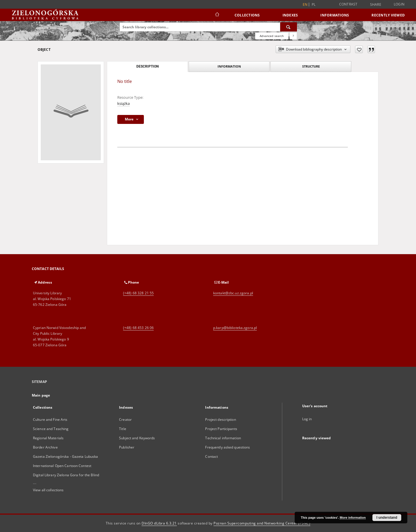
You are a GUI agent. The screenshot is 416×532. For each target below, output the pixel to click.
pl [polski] (314, 4)
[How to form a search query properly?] (293, 36)
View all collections (48, 490)
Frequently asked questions (227, 447)
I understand (387, 518)
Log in (307, 419)
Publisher (127, 447)
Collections (247, 15)
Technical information (223, 438)
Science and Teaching (51, 429)
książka (123, 104)
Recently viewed (388, 15)
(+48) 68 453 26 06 (138, 328)
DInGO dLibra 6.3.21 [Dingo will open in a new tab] (159, 523)
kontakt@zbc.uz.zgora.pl (233, 293)
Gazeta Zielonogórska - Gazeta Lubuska (65, 456)
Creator (125, 420)
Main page (41, 395)
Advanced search (272, 36)
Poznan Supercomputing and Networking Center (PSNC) (262, 523)
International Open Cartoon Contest (62, 466)
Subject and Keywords (137, 438)
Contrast (348, 4)
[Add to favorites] (359, 49)
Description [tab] (147, 66)
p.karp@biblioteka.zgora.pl (235, 328)
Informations (335, 15)
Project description (220, 420)
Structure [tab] (311, 66)
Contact (211, 456)
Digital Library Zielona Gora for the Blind (66, 475)
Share (376, 5)
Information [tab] (229, 66)
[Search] (289, 27)
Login (399, 4)
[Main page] (217, 15)
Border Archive (45, 447)
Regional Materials (48, 438)
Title (123, 429)
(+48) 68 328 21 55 (138, 293)
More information (353, 518)
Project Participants (221, 429)
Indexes (290, 15)
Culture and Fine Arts (50, 420)
